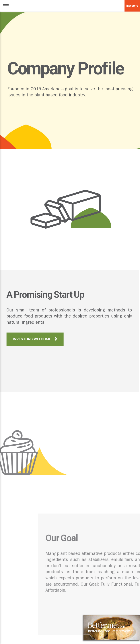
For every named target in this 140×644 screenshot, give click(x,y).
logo (70, 5)
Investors (132, 6)
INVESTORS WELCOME (26, 339)
